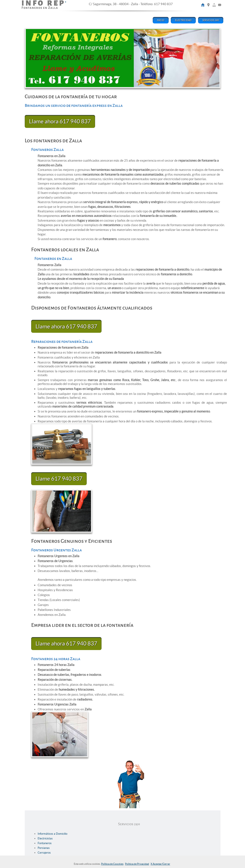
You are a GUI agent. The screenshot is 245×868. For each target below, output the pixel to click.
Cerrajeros (44, 853)
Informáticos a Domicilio (52, 834)
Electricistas (45, 838)
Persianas (44, 848)
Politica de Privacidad (137, 864)
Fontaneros (45, 843)
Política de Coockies (112, 864)
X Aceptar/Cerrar (160, 864)
